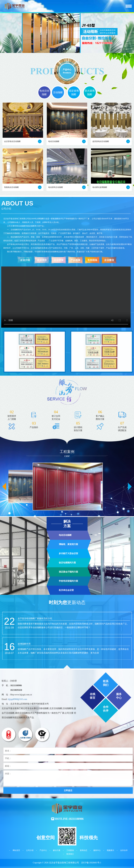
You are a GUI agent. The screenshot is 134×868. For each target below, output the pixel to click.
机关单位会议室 (66, 656)
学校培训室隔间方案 (68, 647)
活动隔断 (58, 92)
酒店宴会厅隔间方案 (68, 637)
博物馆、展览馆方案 (68, 610)
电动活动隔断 (44, 93)
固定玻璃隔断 (74, 93)
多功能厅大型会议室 (68, 619)
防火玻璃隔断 (90, 93)
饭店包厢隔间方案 (67, 628)
